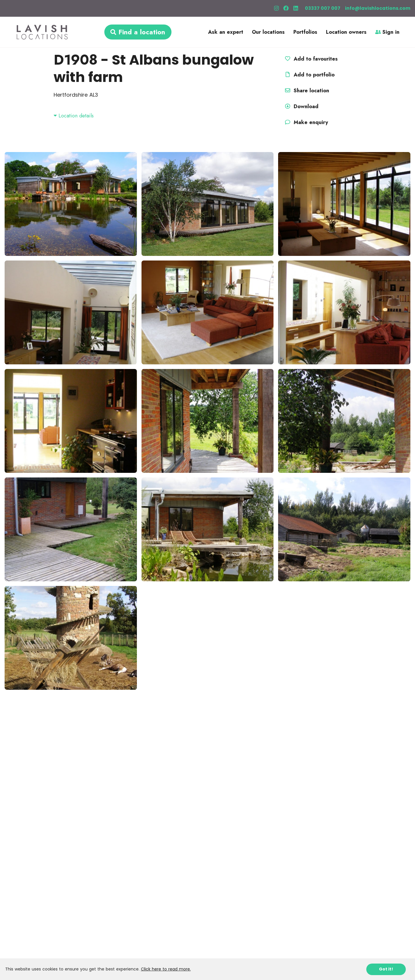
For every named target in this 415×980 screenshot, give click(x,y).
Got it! (386, 969)
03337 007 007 (323, 8)
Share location (306, 91)
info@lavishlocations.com (378, 8)
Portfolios (305, 32)
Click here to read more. (166, 969)
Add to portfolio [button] (309, 75)
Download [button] (301, 106)
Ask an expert (226, 32)
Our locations (268, 32)
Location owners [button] (346, 32)
